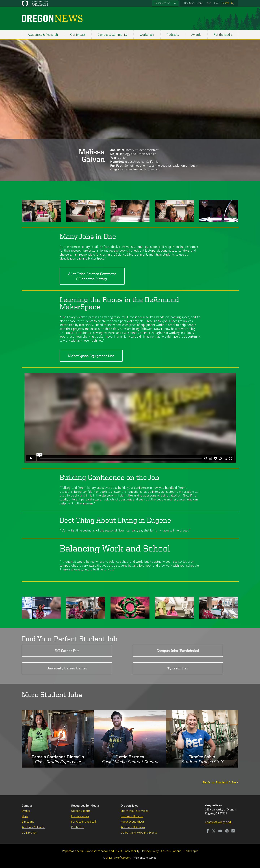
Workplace (147, 35)
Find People (191, 851)
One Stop (189, 3)
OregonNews (129, 806)
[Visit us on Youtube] (220, 831)
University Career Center (67, 668)
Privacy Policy (150, 851)
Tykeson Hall (178, 668)
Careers (166, 851)
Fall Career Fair (67, 651)
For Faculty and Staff (84, 822)
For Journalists (80, 816)
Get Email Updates (132, 816)
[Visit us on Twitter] (214, 831)
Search (226, 3)
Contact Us (78, 827)
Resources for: (162, 3)
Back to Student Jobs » (220, 782)
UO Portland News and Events (139, 833)
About (177, 851)
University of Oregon (118, 858)
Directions (28, 822)
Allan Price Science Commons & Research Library (92, 276)
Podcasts (173, 35)
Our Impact (78, 35)
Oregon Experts (81, 811)
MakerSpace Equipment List (91, 356)
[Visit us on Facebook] (208, 831)
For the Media (223, 35)
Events (26, 811)
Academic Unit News (133, 827)
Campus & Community (112, 35)
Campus (27, 806)
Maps (25, 816)
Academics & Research (43, 35)
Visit (209, 3)
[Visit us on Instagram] (227, 831)
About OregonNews (132, 822)
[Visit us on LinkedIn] (233, 831)
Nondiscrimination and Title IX (104, 851)
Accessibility (132, 851)
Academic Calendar (33, 827)
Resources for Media (85, 806)
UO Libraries (29, 833)
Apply (200, 3)
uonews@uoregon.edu (219, 822)
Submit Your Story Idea (135, 811)
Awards (196, 35)
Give (216, 3)
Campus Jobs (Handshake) (178, 651)
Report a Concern (73, 851)
